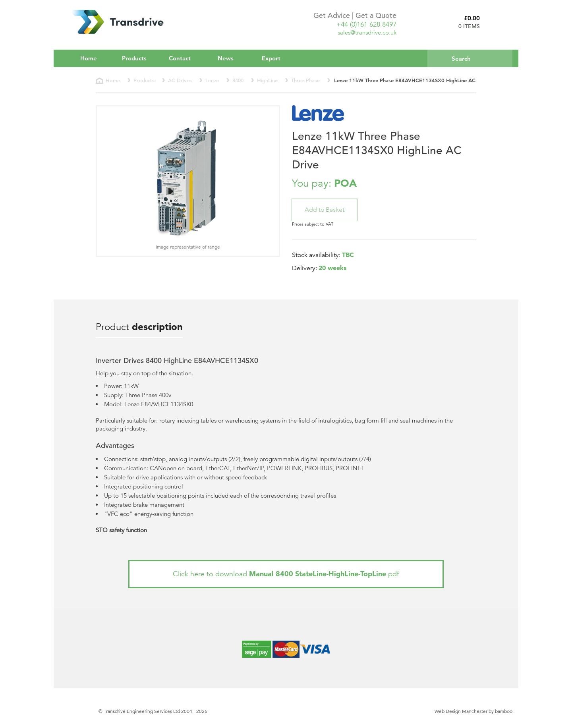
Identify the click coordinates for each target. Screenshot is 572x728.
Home (89, 58)
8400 (238, 80)
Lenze (212, 80)
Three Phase (305, 80)
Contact (180, 58)
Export (271, 58)
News (226, 58)
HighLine (267, 80)
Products (140, 58)
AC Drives (180, 80)
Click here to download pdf (286, 574)
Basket (499, 22)
